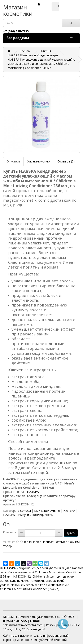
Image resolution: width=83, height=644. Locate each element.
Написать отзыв (53, 542)
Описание (13, 161)
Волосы (25, 511)
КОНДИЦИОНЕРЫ (47, 511)
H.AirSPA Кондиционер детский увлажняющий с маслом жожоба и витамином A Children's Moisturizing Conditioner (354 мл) (41, 572)
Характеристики (39, 161)
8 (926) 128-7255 (15, 621)
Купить (71, 533)
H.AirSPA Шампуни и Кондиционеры (28, 515)
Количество (10, 532)
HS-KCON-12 (22, 576)
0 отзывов (32, 542)
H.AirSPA (33, 492)
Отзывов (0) (66, 161)
